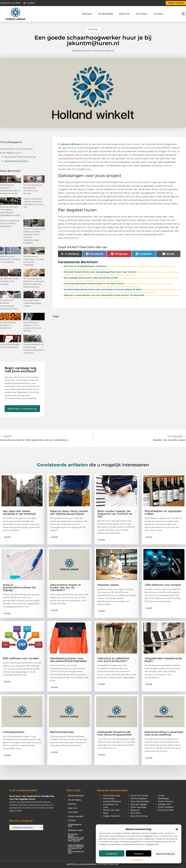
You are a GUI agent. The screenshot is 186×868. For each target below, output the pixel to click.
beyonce (135, 810)
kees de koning (139, 816)
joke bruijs (109, 798)
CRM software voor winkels (163, 585)
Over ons (124, 14)
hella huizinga (138, 807)
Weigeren (139, 854)
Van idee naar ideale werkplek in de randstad (9, 281)
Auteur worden (76, 816)
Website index (75, 830)
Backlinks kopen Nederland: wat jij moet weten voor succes (76, 838)
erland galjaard (139, 798)
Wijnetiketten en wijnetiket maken (163, 512)
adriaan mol (164, 804)
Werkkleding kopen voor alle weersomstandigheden (69, 660)
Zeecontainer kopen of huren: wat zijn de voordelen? (65, 587)
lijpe (106, 807)
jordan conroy (165, 801)
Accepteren (112, 854)
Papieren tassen (108, 585)
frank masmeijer (112, 795)
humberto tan (111, 804)
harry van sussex (139, 795)
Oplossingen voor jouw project (17, 149)
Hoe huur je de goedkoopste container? (85, 266)
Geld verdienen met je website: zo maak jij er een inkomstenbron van (76, 849)
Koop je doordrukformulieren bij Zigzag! (19, 587)
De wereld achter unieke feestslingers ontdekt (33, 303)
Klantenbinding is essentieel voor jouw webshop (164, 733)
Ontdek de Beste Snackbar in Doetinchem (8, 325)
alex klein (136, 813)
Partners (87, 14)
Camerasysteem (14, 732)
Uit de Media (105, 14)
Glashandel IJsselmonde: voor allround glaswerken (115, 733)
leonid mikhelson (112, 801)
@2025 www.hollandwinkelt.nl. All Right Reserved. (93, 864)
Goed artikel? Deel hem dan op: (20, 157)
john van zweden (140, 801)
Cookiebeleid (137, 859)
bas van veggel (139, 804)
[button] (177, 829)
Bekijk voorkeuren (166, 854)
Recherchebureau (62, 732)
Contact (158, 14)
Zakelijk (93, 29)
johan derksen (166, 807)
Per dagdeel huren (12, 153)
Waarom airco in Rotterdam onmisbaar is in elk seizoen (10, 259)
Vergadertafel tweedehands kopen (163, 660)
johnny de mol (166, 810)
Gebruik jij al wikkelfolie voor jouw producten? (113, 660)
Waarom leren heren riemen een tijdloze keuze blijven (69, 512)
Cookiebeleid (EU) (75, 825)
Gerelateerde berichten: (16, 161)
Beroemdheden (76, 796)
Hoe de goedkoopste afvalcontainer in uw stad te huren (94, 284)
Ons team (142, 14)
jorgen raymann (112, 816)
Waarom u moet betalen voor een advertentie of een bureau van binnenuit (104, 295)
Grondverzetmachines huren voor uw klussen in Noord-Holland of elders (103, 289)
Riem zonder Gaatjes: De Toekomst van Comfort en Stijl (115, 514)
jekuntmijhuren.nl (72, 144)
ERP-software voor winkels (21, 658)
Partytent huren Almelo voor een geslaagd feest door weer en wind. (101, 272)
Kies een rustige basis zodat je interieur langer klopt (10, 223)
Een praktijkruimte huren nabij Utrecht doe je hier (91, 278)
